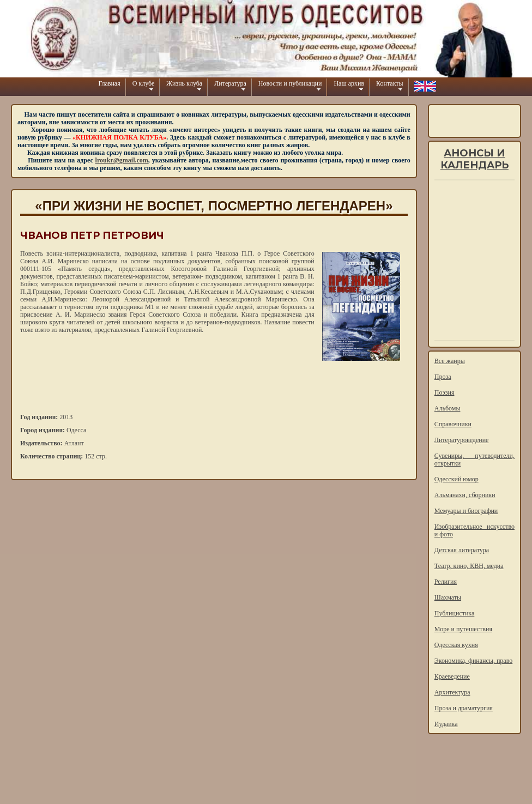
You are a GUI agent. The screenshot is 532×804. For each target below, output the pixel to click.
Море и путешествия (463, 629)
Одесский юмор (457, 479)
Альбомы (448, 408)
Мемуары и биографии (466, 511)
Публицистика (455, 613)
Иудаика (446, 724)
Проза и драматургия (464, 708)
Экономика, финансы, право (473, 661)
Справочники (453, 424)
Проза (443, 377)
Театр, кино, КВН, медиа (469, 566)
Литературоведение (462, 440)
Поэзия (445, 392)
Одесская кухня (456, 645)
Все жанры (450, 361)
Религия (446, 582)
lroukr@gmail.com (122, 160)
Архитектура (452, 692)
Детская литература (462, 550)
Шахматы (448, 597)
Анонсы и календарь (474, 159)
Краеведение (452, 676)
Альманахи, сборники (465, 495)
